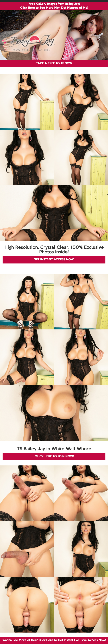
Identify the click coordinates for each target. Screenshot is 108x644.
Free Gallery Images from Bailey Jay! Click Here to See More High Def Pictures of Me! (54, 6)
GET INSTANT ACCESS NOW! (54, 260)
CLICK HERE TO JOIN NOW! (54, 456)
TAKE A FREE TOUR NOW (54, 63)
